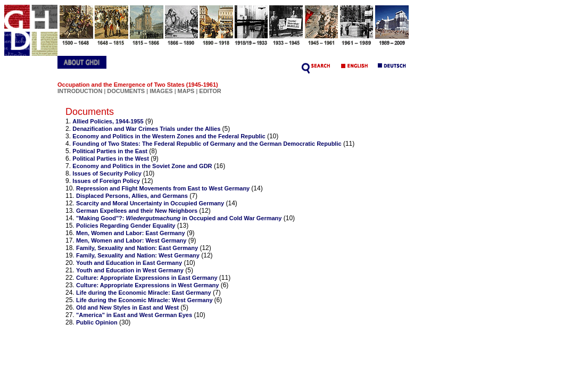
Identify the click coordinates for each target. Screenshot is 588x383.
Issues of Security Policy (108, 173)
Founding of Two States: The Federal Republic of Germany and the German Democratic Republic (207, 144)
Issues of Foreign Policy (106, 181)
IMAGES (161, 91)
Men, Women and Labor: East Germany (131, 233)
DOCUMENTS (126, 91)
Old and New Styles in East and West (127, 307)
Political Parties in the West (110, 159)
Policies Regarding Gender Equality (126, 226)
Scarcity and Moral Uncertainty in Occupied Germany (150, 203)
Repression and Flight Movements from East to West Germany (164, 188)
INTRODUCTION (80, 91)
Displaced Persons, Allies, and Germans (132, 196)
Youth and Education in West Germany (130, 270)
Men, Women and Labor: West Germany (131, 240)
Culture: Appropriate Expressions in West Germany (147, 285)
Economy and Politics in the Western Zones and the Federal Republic (169, 136)
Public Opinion (97, 322)
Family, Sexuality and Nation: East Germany (137, 248)
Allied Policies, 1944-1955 (108, 121)
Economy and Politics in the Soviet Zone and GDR (142, 166)
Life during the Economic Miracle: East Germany (144, 293)
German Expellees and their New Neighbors (137, 211)
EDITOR (210, 91)
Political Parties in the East (110, 151)
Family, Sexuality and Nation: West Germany (138, 255)
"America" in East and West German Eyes (134, 315)
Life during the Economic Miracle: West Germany (145, 300)
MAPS (186, 91)
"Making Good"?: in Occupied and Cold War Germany (179, 218)
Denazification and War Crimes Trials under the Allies (146, 129)
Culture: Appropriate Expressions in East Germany (147, 278)
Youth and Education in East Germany (129, 263)
